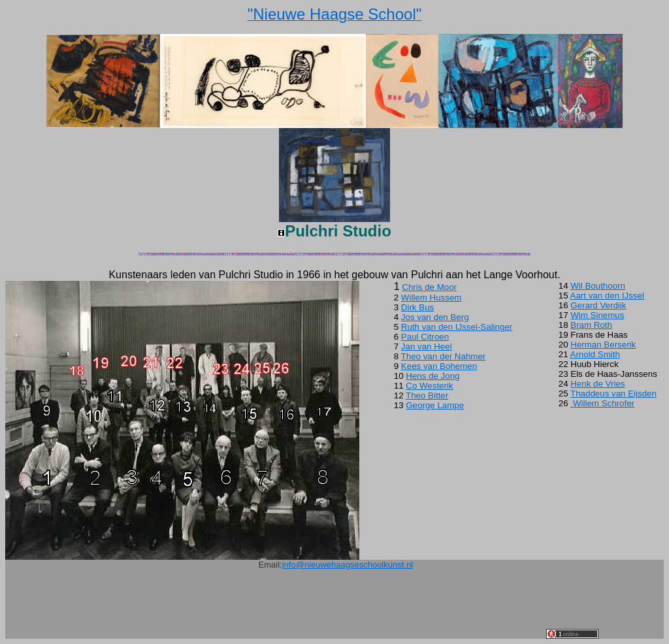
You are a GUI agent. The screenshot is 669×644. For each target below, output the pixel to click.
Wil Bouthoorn (598, 286)
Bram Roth (591, 325)
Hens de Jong (432, 376)
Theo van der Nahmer (444, 356)
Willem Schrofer (604, 403)
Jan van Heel (427, 346)
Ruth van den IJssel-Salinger (457, 327)
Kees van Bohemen (439, 366)
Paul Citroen (425, 337)
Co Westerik (429, 386)
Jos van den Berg (435, 317)
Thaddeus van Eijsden (613, 394)
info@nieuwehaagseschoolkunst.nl (348, 565)
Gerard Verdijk (598, 305)
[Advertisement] (308, 609)
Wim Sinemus (597, 315)
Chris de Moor (429, 287)
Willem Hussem (432, 298)
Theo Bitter (427, 395)
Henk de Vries (597, 384)
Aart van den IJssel (607, 296)
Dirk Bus (417, 307)
